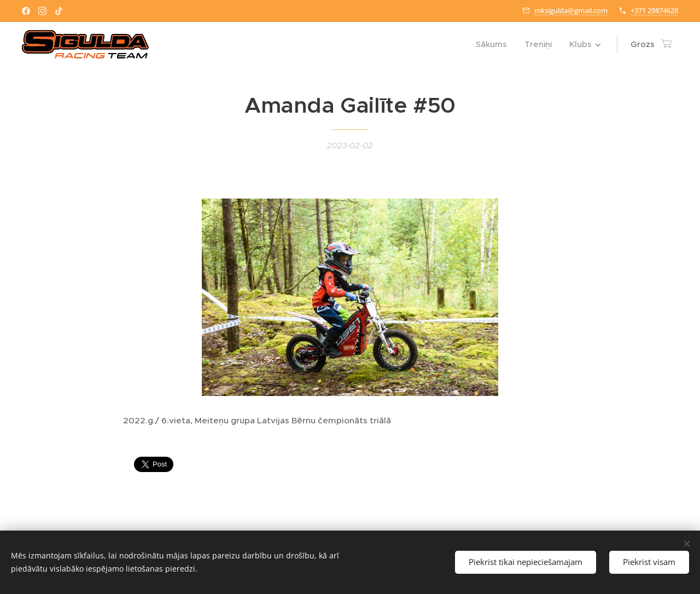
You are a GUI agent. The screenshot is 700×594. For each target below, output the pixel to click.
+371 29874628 (654, 10)
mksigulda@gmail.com (571, 10)
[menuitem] (494, 44)
